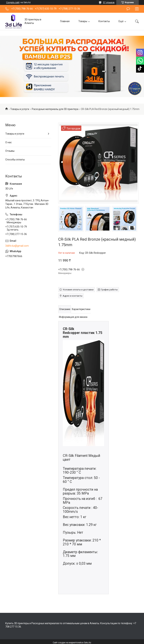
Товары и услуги (20, 109)
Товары (83, 21)
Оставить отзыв (128, 9)
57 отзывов (109, 2)
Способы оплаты (15, 160)
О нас (8, 142)
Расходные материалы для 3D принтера (55, 109)
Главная (65, 21)
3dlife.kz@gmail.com (17, 246)
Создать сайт (13, 2)
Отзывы (10, 151)
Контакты (104, 21)
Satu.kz (88, 643)
